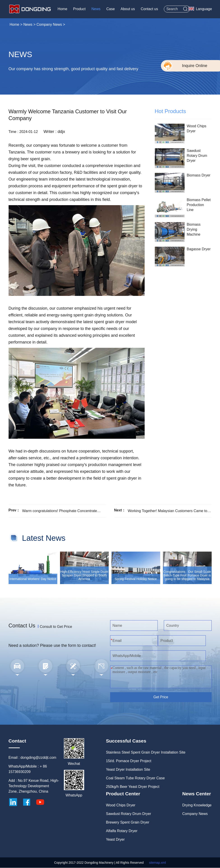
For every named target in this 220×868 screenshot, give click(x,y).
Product (79, 9)
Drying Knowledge (197, 805)
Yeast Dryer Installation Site (128, 770)
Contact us (149, 9)
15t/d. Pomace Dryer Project (129, 761)
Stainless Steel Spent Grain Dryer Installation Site (146, 753)
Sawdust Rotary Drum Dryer (129, 814)
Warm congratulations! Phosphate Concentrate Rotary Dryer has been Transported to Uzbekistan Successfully (62, 511)
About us (127, 9)
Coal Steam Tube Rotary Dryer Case (135, 778)
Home (62, 9)
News (95, 9)
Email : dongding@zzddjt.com (32, 758)
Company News (49, 24)
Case (110, 9)
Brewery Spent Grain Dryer (128, 823)
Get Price (161, 697)
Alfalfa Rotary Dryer (122, 831)
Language (203, 9)
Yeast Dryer (115, 840)
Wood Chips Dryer (121, 805)
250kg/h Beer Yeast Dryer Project (133, 787)
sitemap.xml (157, 863)
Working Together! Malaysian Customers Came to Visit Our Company (167, 511)
